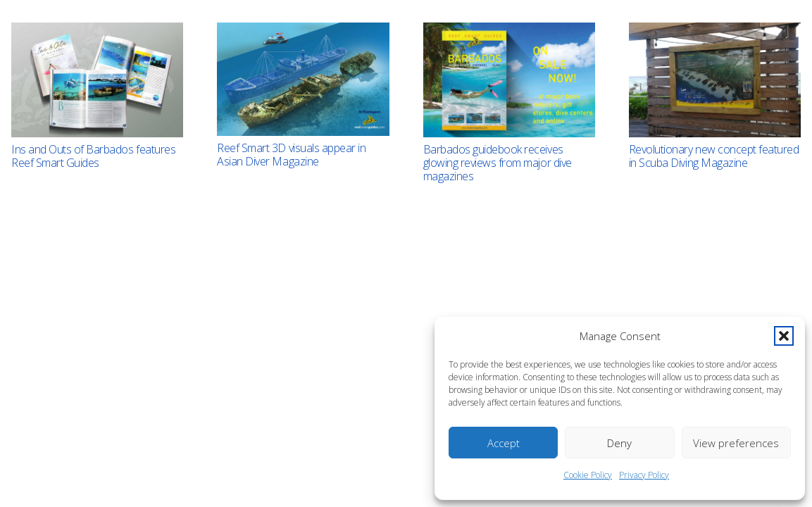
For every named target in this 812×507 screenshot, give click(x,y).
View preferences (736, 443)
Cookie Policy (588, 475)
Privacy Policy (644, 475)
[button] (784, 336)
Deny (619, 443)
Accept (504, 443)
